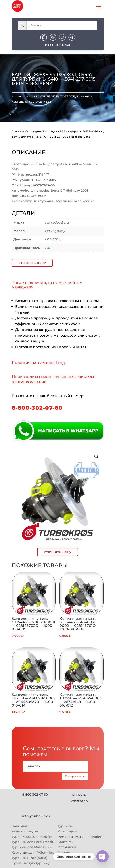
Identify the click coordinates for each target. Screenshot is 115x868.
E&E (48, 248)
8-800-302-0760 (57, 45)
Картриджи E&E (40, 102)
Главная (17, 131)
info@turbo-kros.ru (37, 816)
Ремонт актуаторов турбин (80, 837)
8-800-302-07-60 (37, 408)
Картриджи (20, 102)
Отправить (75, 776)
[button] (96, 457)
